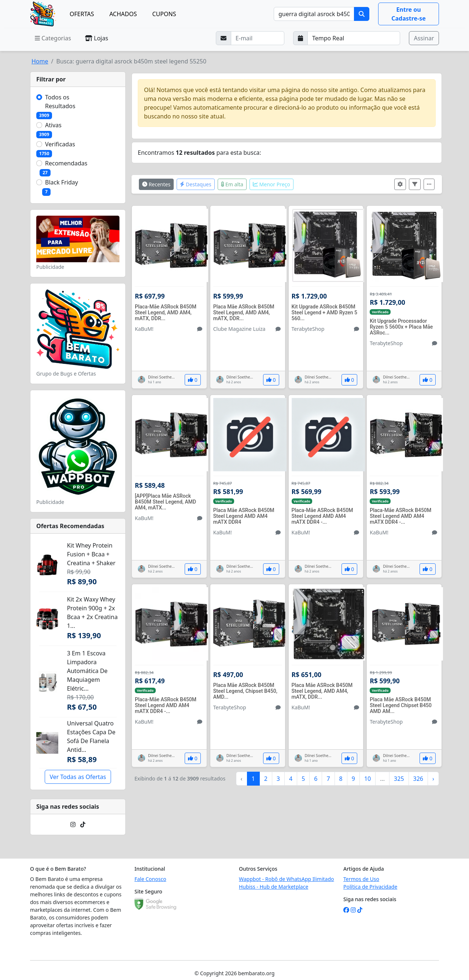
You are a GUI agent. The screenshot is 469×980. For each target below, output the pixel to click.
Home (40, 61)
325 (399, 779)
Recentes (156, 184)
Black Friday (62, 182)
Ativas (53, 125)
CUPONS (164, 14)
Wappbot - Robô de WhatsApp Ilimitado (287, 879)
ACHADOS (123, 14)
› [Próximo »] (433, 779)
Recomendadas (66, 163)
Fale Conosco (150, 879)
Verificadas (60, 144)
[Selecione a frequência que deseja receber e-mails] (354, 38)
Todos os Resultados (60, 102)
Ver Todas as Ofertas (78, 777)
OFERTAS (82, 14)
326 (418, 779)
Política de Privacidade (370, 887)
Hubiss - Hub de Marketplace (274, 887)
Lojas (97, 38)
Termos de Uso (361, 879)
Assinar (424, 38)
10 (368, 779)
